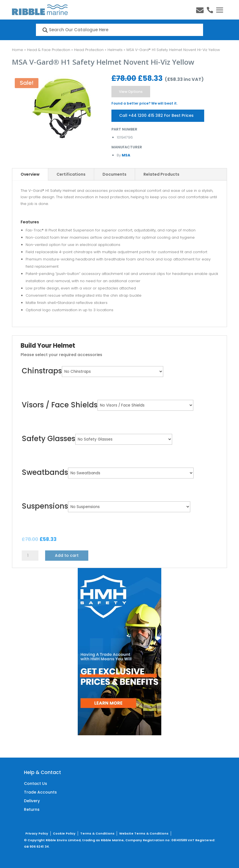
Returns (32, 809)
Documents (114, 174)
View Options (131, 91)
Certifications (71, 174)
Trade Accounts (40, 792)
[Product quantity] (30, 555)
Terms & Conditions (97, 833)
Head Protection (89, 50)
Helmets (115, 50)
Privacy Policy (37, 833)
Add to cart (67, 555)
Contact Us (36, 784)
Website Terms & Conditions (144, 833)
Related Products (161, 174)
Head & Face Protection (49, 50)
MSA (126, 155)
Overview (30, 174)
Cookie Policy (64, 833)
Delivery (32, 801)
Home (18, 50)
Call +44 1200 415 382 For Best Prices (157, 115)
